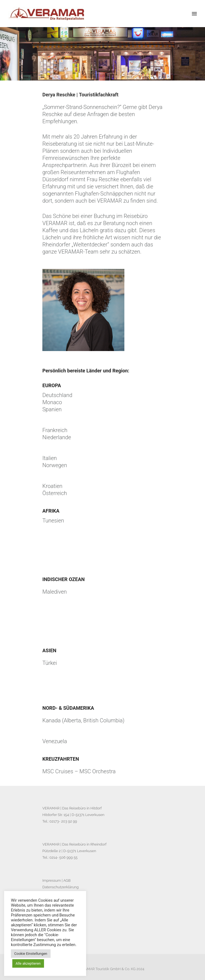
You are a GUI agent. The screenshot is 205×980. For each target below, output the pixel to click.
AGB (67, 880)
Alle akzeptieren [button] (28, 963)
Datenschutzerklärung (61, 887)
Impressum (52, 880)
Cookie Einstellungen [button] (31, 954)
